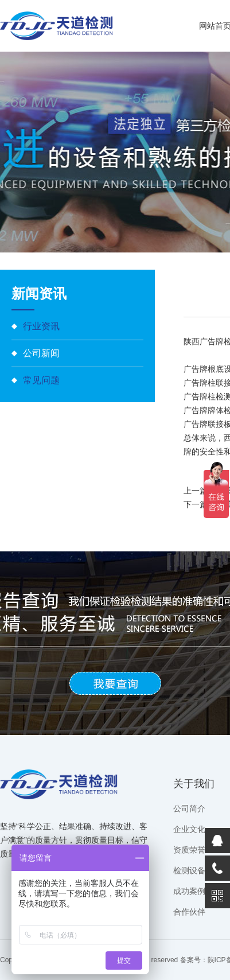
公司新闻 (41, 353)
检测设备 (189, 870)
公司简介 (189, 808)
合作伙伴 (189, 912)
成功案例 (189, 891)
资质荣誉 (189, 850)
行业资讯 (41, 326)
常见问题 (41, 380)
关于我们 (194, 784)
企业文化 (189, 829)
